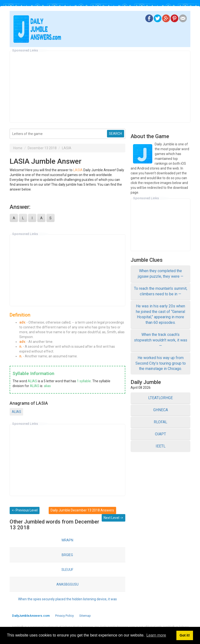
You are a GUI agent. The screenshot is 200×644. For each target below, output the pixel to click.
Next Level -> (113, 518)
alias (47, 386)
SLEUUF (67, 570)
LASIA (67, 148)
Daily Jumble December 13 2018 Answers (82, 510)
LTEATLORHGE (160, 398)
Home (18, 148)
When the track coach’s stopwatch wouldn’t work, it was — (161, 340)
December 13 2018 (42, 148)
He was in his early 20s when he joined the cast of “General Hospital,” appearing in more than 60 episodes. (160, 314)
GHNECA (161, 410)
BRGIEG (67, 555)
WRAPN (67, 540)
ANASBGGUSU (67, 584)
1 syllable (84, 381)
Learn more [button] (156, 635)
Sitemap (85, 616)
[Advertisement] (100, 87)
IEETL (161, 446)
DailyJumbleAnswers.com (31, 616)
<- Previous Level (25, 510)
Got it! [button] (185, 635)
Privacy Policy (64, 616)
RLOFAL (160, 422)
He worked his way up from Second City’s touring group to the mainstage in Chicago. (161, 363)
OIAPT (160, 434)
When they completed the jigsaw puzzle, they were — (161, 274)
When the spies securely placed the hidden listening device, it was (67, 599)
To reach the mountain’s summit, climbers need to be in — (161, 291)
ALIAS (32, 381)
